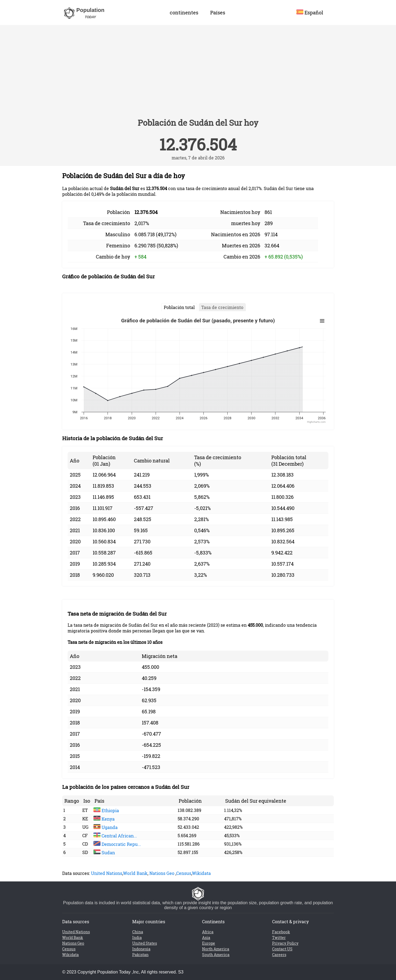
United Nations (107, 873)
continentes (184, 12)
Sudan (104, 853)
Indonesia (141, 949)
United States (145, 943)
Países (218, 12)
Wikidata (201, 873)
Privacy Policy (285, 943)
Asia (206, 938)
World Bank (135, 873)
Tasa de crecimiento (222, 307)
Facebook (281, 932)
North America (216, 949)
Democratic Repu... (117, 844)
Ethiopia (106, 810)
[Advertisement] (198, 74)
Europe (209, 943)
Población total (179, 307)
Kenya (104, 819)
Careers (279, 955)
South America (216, 955)
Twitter (279, 938)
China (138, 932)
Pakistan (140, 955)
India (137, 938)
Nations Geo (162, 873)
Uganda (106, 827)
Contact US (282, 949)
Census (184, 873)
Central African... (115, 836)
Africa (208, 932)
